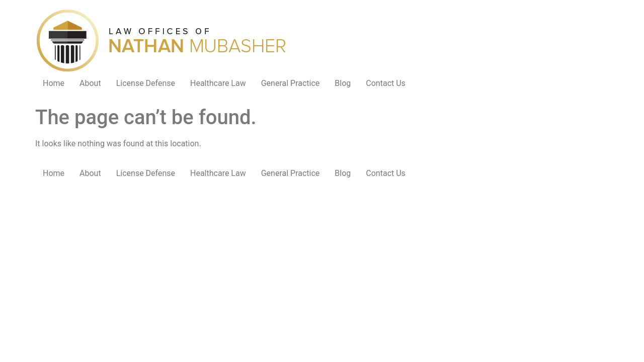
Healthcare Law (218, 83)
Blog (343, 83)
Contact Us (386, 83)
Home (54, 83)
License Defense (146, 83)
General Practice (291, 83)
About (90, 83)
